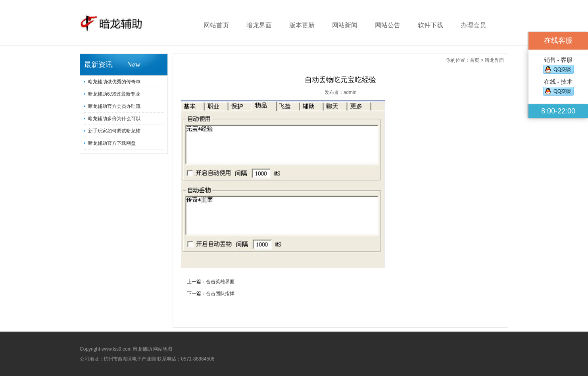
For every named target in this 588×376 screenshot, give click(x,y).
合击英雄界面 (220, 282)
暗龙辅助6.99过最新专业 (114, 94)
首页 (475, 60)
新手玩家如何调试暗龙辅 (114, 131)
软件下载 (430, 25)
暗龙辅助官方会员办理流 (114, 106)
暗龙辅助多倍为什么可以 (114, 119)
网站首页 (216, 25)
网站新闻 (345, 25)
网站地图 (163, 349)
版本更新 (302, 25)
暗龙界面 (259, 25)
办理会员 (473, 25)
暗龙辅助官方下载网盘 (112, 143)
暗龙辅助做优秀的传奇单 (114, 82)
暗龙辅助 (142, 349)
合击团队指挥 (220, 294)
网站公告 (388, 25)
